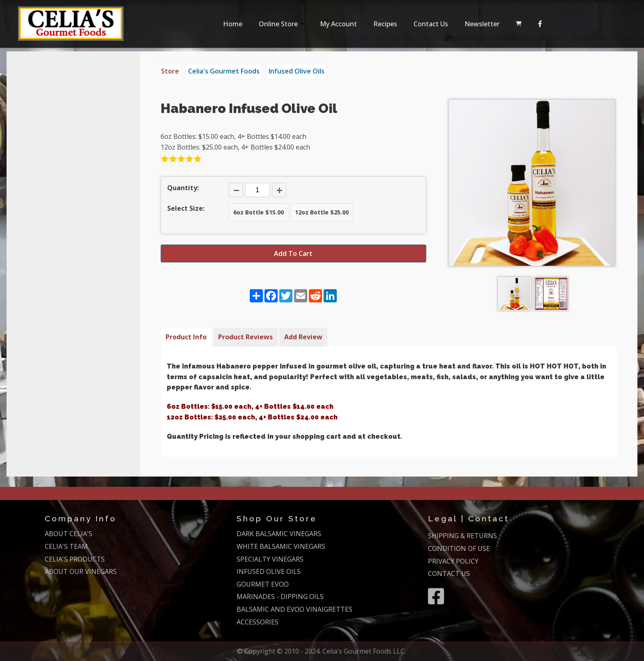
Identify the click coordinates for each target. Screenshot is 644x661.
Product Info (186, 337)
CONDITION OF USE (459, 548)
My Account (338, 24)
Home (233, 24)
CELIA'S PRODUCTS (75, 559)
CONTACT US (449, 573)
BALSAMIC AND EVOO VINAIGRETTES (294, 609)
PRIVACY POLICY (453, 561)
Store (170, 71)
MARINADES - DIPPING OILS (280, 597)
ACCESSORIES (258, 622)
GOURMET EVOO (263, 584)
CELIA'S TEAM (66, 546)
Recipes (385, 24)
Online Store (282, 26)
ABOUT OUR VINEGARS (81, 571)
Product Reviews (245, 337)
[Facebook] (540, 24)
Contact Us (431, 24)
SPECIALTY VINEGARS (270, 559)
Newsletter (482, 24)
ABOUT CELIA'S (69, 534)
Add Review (303, 337)
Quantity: (183, 188)
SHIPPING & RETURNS (462, 536)
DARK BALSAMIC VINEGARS (279, 534)
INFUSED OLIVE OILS (269, 571)
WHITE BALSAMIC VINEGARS (281, 546)
